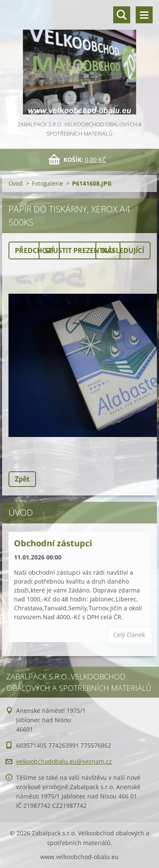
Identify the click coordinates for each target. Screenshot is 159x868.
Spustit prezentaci (79, 250)
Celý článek (129, 635)
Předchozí (34, 250)
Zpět (22, 479)
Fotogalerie (47, 183)
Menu (144, 15)
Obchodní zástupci (53, 543)
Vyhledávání (122, 15)
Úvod (16, 183)
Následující (123, 250)
